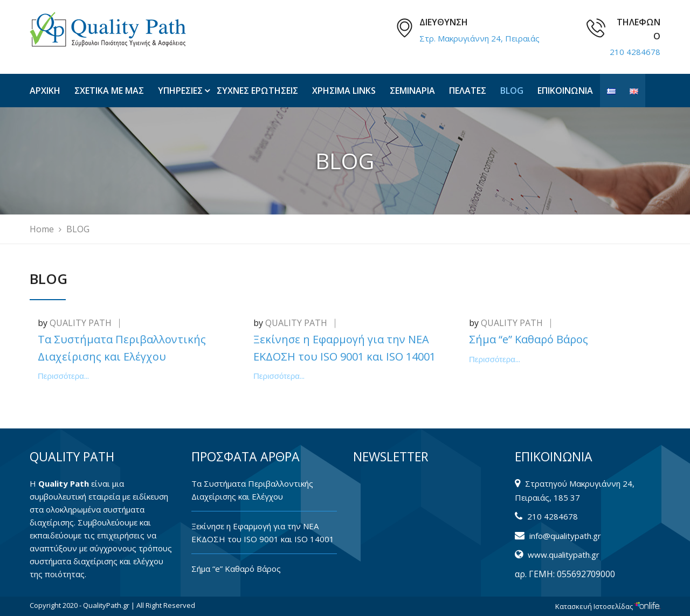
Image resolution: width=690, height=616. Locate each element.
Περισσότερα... (63, 376)
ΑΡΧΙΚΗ (45, 91)
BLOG (512, 91)
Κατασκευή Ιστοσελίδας (608, 606)
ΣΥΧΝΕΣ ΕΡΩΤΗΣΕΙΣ (257, 91)
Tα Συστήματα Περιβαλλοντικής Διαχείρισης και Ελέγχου (252, 490)
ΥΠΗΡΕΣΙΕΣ (180, 91)
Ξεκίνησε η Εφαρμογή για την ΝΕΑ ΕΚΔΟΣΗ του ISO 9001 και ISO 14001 (263, 532)
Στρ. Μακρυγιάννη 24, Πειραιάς (479, 38)
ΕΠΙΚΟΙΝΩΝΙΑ (565, 91)
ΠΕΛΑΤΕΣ (468, 91)
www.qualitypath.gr (564, 555)
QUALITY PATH (81, 323)
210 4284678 (635, 52)
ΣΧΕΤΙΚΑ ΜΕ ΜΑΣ (109, 91)
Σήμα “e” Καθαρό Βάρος (529, 339)
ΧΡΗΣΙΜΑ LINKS (344, 91)
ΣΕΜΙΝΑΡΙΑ (412, 91)
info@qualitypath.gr (565, 536)
